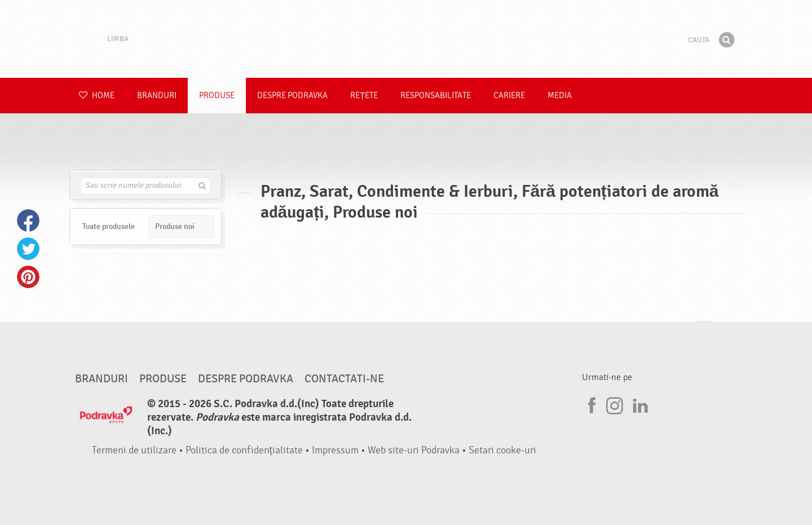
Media (560, 96)
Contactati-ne (344, 379)
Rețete (364, 96)
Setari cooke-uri (502, 450)
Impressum (335, 450)
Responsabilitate (436, 96)
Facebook (28, 220)
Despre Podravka (292, 96)
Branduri (157, 96)
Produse (217, 96)
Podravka (406, 39)
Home (97, 96)
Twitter (28, 249)
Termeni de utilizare (134, 450)
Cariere (509, 96)
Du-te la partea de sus (705, 332)
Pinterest (28, 277)
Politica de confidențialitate (244, 450)
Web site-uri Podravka (414, 450)
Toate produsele (109, 226)
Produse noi (175, 226)
